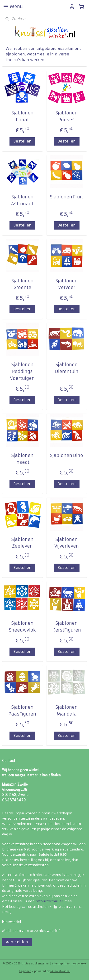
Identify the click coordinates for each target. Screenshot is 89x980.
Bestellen (22, 141)
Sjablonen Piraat (22, 116)
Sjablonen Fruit (67, 197)
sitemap (57, 963)
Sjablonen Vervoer (67, 284)
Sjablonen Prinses (67, 116)
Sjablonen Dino (67, 455)
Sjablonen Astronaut (22, 200)
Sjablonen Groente (22, 284)
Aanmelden (17, 942)
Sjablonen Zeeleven (22, 543)
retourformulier (49, 901)
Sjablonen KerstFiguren (67, 627)
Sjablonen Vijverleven (67, 543)
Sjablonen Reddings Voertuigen (22, 371)
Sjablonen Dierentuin (67, 368)
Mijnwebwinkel (60, 971)
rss (68, 963)
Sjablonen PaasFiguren (22, 711)
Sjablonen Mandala (67, 711)
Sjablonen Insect (22, 459)
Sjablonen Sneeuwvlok (22, 627)
